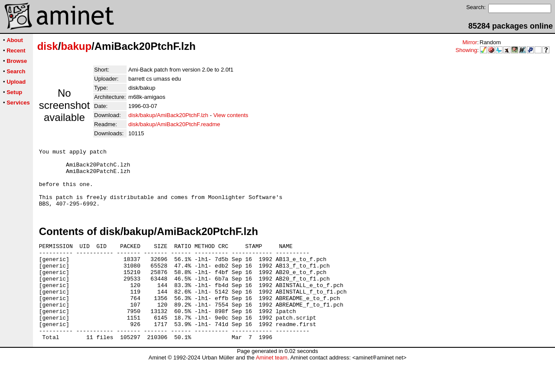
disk (48, 46)
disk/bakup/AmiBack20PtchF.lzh (168, 115)
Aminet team (272, 389)
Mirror (470, 42)
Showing (467, 50)
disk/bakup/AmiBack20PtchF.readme (174, 124)
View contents (231, 115)
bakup (76, 46)
